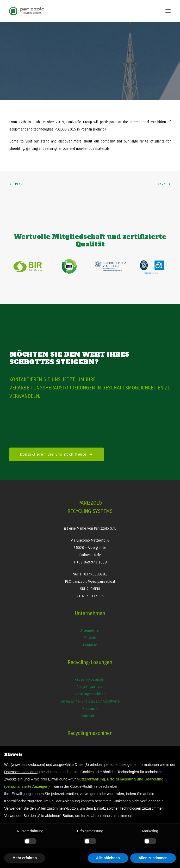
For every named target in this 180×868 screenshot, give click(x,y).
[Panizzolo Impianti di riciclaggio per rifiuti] (27, 11)
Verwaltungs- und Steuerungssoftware (90, 701)
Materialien (90, 716)
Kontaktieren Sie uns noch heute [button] (57, 454)
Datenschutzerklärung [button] (22, 772)
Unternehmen (90, 631)
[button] (168, 11)
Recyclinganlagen (90, 687)
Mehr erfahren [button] (25, 858)
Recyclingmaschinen (90, 694)
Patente (90, 638)
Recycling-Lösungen (90, 680)
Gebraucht (90, 709)
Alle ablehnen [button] (108, 858)
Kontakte (90, 645)
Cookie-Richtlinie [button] (84, 786)
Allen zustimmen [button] (153, 858)
